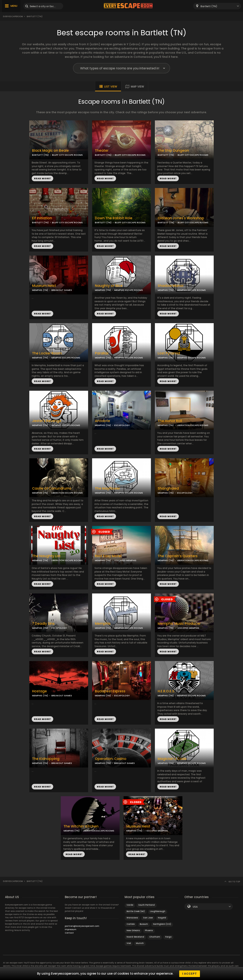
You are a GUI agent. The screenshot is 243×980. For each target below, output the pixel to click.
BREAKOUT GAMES (62, 290)
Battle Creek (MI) (136, 911)
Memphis (103, 624)
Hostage (39, 691)
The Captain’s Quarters (178, 556)
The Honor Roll (170, 421)
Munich (140, 943)
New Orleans (133, 930)
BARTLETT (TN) (40, 155)
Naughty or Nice (109, 286)
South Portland (147, 905)
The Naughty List (46, 556)
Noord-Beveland (135, 937)
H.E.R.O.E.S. (166, 691)
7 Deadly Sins (43, 624)
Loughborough (158, 911)
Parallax (102, 353)
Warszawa (132, 918)
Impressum (71, 929)
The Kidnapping (46, 759)
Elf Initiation (42, 218)
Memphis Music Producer (179, 624)
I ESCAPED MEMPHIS (125, 560)
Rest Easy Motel (108, 556)
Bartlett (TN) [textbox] (209, 6)
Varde (130, 905)
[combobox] (217, 6)
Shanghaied (168, 489)
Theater (102, 151)
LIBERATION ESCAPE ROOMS (193, 425)
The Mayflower (107, 489)
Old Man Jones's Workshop (181, 218)
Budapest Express (110, 691)
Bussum (144, 924)
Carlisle (131, 924)
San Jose (148, 918)
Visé (129, 943)
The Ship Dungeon (173, 151)
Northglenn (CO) (162, 924)
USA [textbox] (195, 907)
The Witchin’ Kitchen (81, 826)
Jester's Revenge (47, 421)
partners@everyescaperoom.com (82, 926)
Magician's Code (172, 759)
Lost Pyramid (169, 353)
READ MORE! (42, 178)
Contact (69, 933)
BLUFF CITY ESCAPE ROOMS (67, 155)
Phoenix (149, 930)
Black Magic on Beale (50, 151)
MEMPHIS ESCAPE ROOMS (129, 290)
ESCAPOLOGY (122, 425)
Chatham (155, 937)
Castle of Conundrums (52, 489)
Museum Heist (44, 286)
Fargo (168, 937)
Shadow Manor (171, 286)
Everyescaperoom (13, 16)
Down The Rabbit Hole (114, 218)
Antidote (102, 421)
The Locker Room (47, 353)
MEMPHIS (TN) (40, 290)
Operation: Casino (111, 759)
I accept (190, 974)
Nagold (162, 918)
